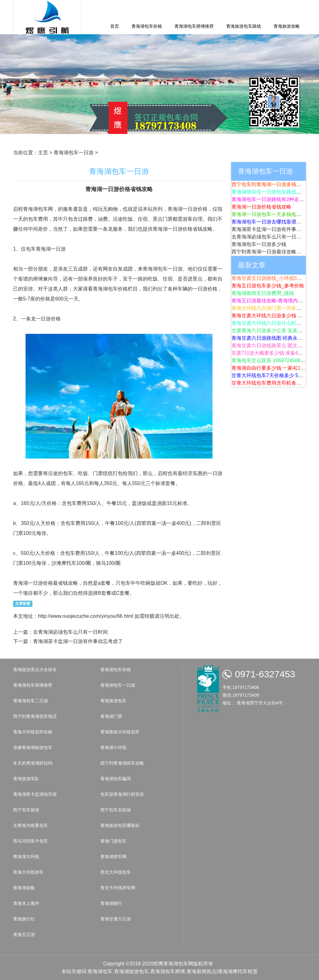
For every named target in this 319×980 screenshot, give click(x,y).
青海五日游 (24, 934)
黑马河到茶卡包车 (31, 841)
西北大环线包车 (116, 872)
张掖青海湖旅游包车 (33, 747)
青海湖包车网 (178, 964)
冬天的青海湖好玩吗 (33, 763)
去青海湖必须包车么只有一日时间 (70, 632)
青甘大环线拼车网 (118, 888)
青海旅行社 (24, 919)
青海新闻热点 (202, 971)
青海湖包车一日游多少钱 (259, 244)
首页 (115, 26)
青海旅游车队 (26, 779)
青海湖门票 (111, 716)
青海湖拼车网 (113, 857)
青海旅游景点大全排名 (35, 670)
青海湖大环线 (26, 857)
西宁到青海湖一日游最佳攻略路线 (269, 252)
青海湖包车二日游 (31, 701)
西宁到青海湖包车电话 (35, 716)
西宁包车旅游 (26, 810)
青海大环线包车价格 (33, 732)
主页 (43, 153)
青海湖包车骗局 (116, 779)
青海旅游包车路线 (244, 26)
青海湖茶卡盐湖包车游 (35, 794)
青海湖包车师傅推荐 (194, 26)
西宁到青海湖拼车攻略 (122, 763)
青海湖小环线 (113, 747)
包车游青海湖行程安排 (122, 794)
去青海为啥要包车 (31, 825)
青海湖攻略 (24, 888)
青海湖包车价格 (147, 26)
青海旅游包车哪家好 (120, 825)
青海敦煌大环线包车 (120, 732)
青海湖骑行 (111, 903)
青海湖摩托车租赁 (238, 971)
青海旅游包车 (113, 701)
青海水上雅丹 (26, 903)
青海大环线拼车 (28, 872)
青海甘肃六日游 (116, 919)
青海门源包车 (113, 841)
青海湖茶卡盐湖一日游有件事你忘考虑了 (78, 641)
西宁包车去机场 (116, 810)
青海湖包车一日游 (74, 153)
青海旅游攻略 (287, 26)
